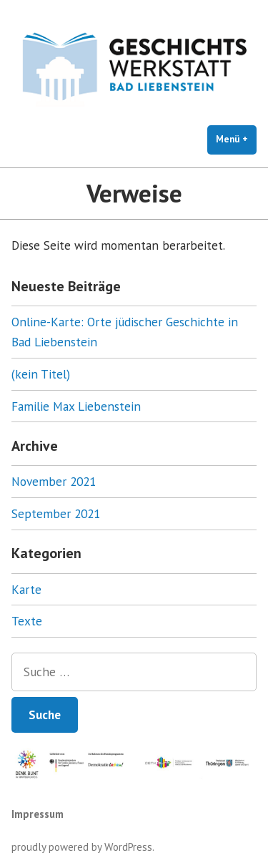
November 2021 (54, 481)
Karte (26, 589)
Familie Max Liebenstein (76, 406)
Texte (27, 621)
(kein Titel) (41, 374)
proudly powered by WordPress (82, 847)
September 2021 (56, 513)
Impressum (38, 814)
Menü (236, 139)
